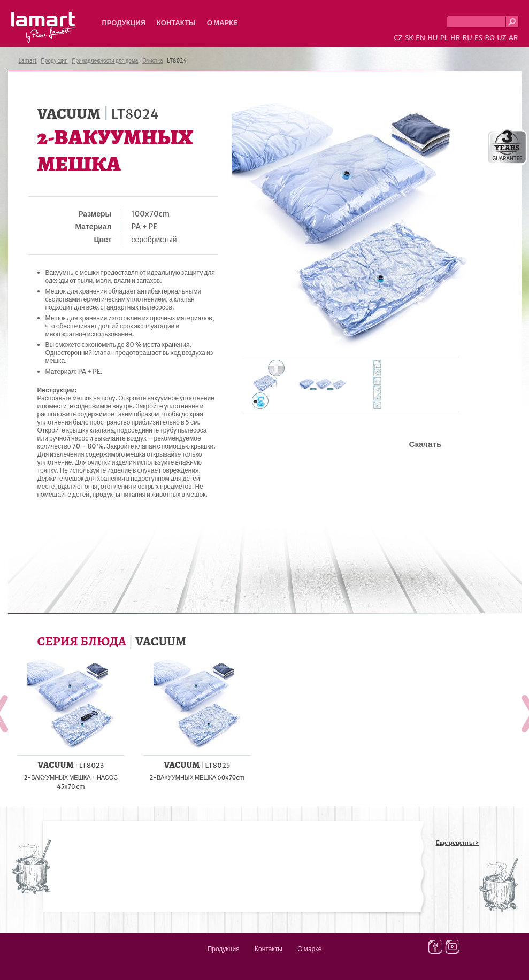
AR (513, 38)
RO (489, 38)
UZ (501, 38)
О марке (223, 23)
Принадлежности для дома (105, 61)
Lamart (44, 27)
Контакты (176, 23)
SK (409, 38)
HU (432, 38)
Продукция (124, 23)
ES (478, 38)
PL (444, 38)
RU (467, 38)
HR (455, 38)
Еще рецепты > (458, 843)
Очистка (152, 61)
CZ (398, 38)
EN (420, 38)
